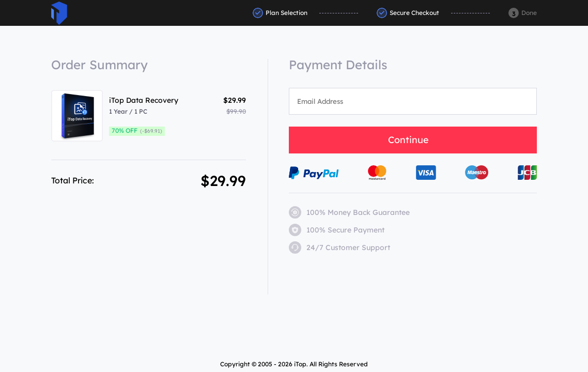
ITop (59, 13)
